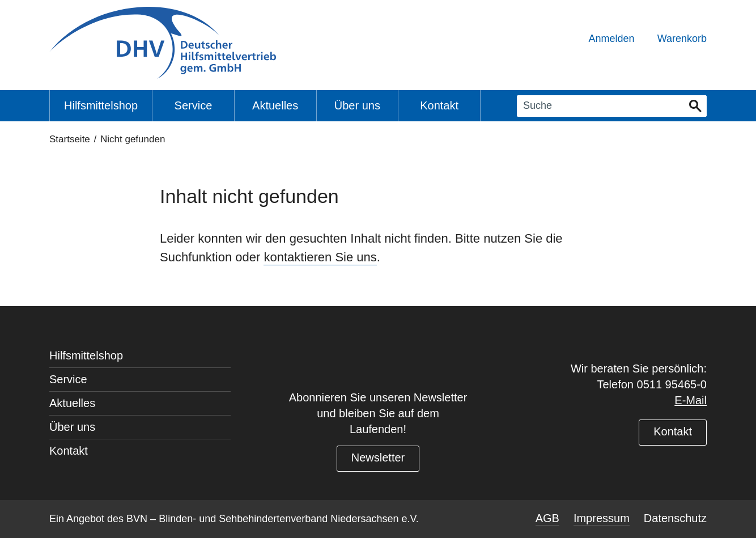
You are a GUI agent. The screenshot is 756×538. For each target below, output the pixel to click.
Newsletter (378, 457)
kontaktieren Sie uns (320, 257)
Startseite (70, 139)
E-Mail (691, 400)
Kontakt (673, 431)
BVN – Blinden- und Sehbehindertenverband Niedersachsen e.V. (273, 519)
